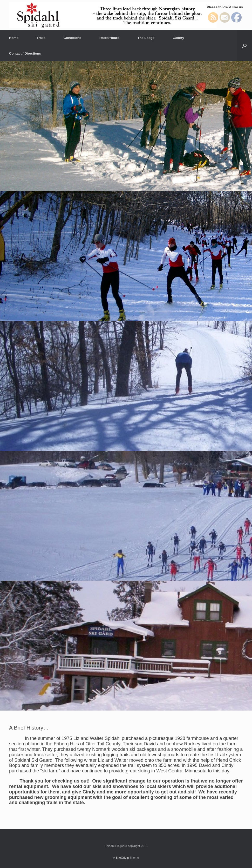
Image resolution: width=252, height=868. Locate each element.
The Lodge (146, 38)
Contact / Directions (25, 53)
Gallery (178, 38)
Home (14, 38)
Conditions (72, 38)
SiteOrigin (122, 858)
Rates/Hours (109, 38)
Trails (41, 38)
